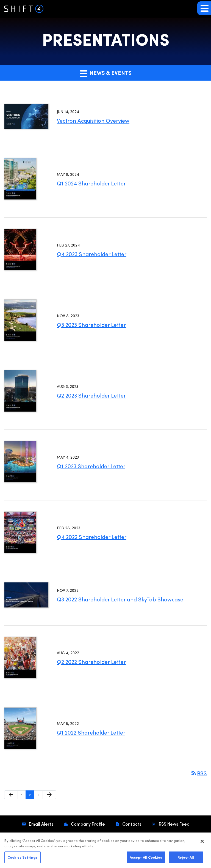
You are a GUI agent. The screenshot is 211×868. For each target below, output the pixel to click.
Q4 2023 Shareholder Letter (92, 254)
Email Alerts (41, 824)
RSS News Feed (174, 824)
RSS (199, 773)
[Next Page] (49, 795)
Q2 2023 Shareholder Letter (91, 395)
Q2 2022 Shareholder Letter (91, 662)
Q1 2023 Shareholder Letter (91, 466)
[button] (204, 8)
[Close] (202, 843)
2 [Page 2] (32, 796)
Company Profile (87, 824)
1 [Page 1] (23, 796)
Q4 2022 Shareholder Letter (92, 537)
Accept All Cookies (146, 859)
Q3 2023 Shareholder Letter (91, 325)
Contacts (131, 824)
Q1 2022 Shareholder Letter (91, 732)
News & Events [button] (106, 73)
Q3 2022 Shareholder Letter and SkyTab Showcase (120, 599)
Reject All (186, 859)
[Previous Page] (11, 795)
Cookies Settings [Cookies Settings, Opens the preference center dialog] (23, 859)
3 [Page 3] (40, 796)
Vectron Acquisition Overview (93, 120)
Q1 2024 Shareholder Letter (91, 183)
